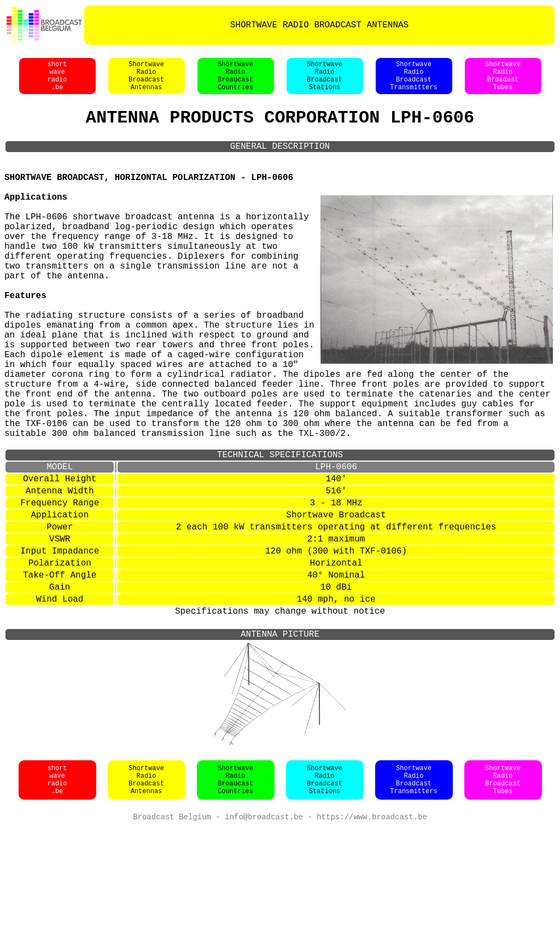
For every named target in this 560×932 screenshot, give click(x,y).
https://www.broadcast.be (372, 921)
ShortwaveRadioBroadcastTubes (503, 883)
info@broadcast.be (264, 921)
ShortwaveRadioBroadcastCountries (235, 81)
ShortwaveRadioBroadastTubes (503, 81)
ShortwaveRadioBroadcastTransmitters (413, 81)
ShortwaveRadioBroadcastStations (325, 81)
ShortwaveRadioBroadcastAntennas (146, 81)
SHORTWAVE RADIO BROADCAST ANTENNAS (319, 25)
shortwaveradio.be (57, 81)
